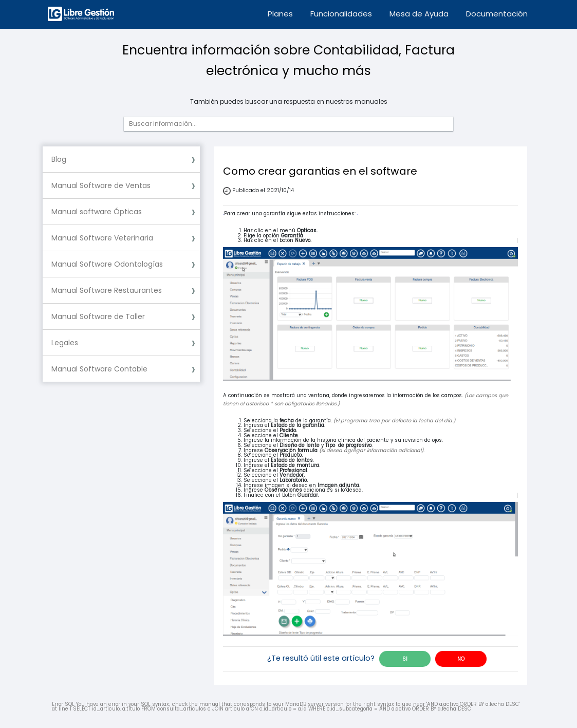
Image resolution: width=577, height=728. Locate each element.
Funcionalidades (341, 14)
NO (461, 659)
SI (405, 659)
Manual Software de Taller (98, 316)
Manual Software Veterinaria (102, 238)
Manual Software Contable (99, 369)
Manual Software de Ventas (101, 185)
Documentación (497, 14)
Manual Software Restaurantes (107, 290)
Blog (59, 159)
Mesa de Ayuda (419, 14)
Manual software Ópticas (97, 212)
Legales (65, 343)
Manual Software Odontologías (107, 264)
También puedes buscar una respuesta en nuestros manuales (289, 102)
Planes (280, 14)
